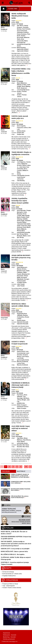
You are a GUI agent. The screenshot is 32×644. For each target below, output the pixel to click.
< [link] (2, 467)
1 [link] (6, 467)
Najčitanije (21, 471)
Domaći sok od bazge (8, 572)
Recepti (7, 568)
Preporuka (6, 471)
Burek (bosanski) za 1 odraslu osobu (12, 574)
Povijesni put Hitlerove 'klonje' (10, 584)
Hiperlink (8, 528)
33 (26, 467)
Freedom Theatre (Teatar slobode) (12, 588)
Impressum (6, 633)
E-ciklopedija (10, 580)
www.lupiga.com (13, 641)
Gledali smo (13, 9)
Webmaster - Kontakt (9, 635)
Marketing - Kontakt (9, 637)
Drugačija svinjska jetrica (9, 576)
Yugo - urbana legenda (8, 586)
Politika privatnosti (8, 639)
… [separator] (23, 466)
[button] (3, 2)
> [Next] (30, 467)
